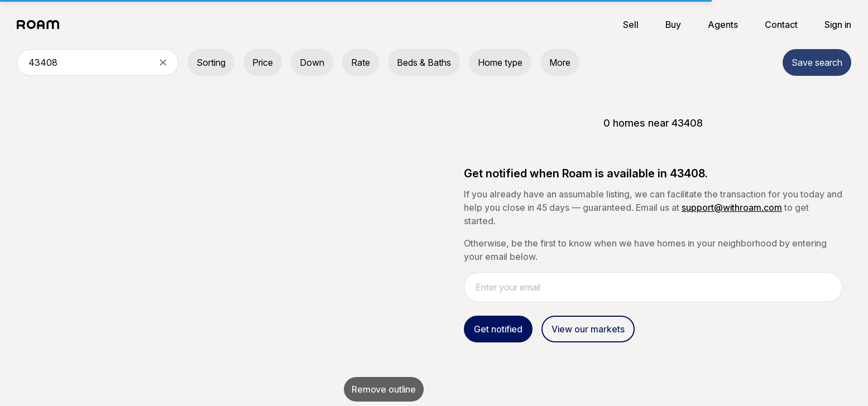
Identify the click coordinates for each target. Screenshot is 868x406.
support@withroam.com (732, 207)
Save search (817, 62)
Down (312, 62)
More (560, 62)
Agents (723, 25)
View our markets (588, 329)
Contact (781, 25)
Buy (673, 25)
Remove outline (384, 389)
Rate (361, 62)
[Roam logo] (41, 25)
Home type (500, 62)
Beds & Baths (424, 62)
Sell (631, 25)
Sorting (211, 62)
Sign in (838, 25)
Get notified (498, 329)
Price (263, 62)
